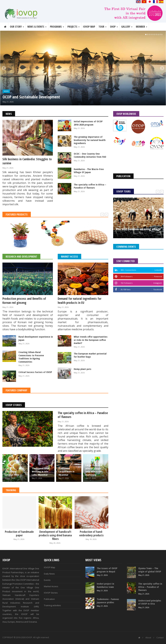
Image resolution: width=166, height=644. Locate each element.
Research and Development (21, 257)
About (148, 638)
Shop (114, 27)
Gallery (127, 27)
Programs (57, 27)
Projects (74, 27)
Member (142, 27)
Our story (17, 27)
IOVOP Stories (14, 405)
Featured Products (17, 215)
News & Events (37, 27)
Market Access (69, 257)
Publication (49, 599)
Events (47, 580)
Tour (103, 27)
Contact (160, 638)
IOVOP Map (89, 27)
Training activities (52, 605)
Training (11, 490)
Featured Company (16, 390)
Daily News (49, 574)
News (6, 91)
